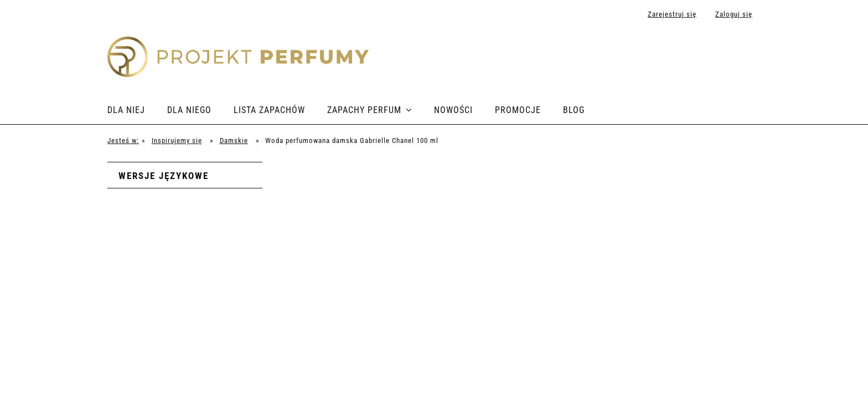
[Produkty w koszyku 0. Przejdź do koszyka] (749, 51)
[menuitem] (137, 110)
